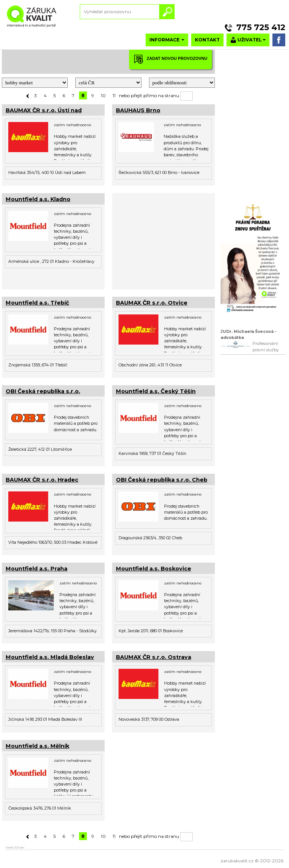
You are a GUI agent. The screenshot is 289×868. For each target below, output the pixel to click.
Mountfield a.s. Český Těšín (156, 391)
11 (114, 95)
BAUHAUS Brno (138, 110)
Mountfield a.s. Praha (37, 569)
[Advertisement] (164, 240)
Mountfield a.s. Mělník (37, 746)
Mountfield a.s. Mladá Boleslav (50, 657)
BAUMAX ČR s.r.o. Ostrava (154, 657)
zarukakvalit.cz (237, 861)
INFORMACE (167, 40)
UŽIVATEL (248, 40)
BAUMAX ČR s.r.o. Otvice (152, 303)
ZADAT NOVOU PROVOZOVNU (170, 59)
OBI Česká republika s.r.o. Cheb (162, 480)
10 (103, 95)
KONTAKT (207, 40)
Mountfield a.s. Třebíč (37, 303)
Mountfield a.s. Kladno (38, 199)
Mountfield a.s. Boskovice (154, 569)
